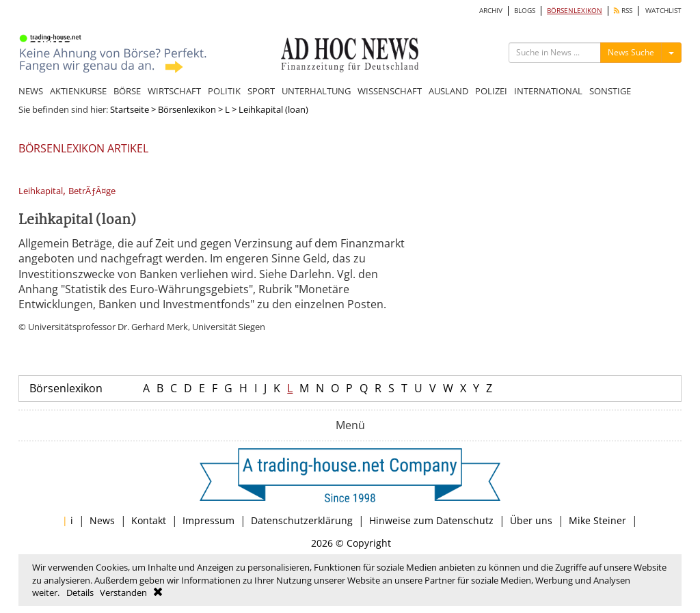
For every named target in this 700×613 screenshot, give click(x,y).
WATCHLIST (663, 11)
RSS (623, 11)
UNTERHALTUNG (316, 91)
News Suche (631, 52)
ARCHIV (491, 11)
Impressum (208, 520)
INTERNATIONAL (548, 91)
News (102, 520)
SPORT (261, 91)
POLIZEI (491, 91)
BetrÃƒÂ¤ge (92, 191)
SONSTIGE (610, 91)
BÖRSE (127, 91)
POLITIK (224, 91)
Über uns (531, 520)
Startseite (130, 109)
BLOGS (525, 11)
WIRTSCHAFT (174, 91)
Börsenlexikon (187, 109)
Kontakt (149, 520)
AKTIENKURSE (78, 91)
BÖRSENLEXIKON (575, 11)
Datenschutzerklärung (302, 520)
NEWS (31, 91)
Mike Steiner (597, 520)
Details (80, 592)
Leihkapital (41, 191)
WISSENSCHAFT (390, 91)
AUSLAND (448, 91)
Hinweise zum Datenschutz (431, 520)
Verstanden (123, 592)
